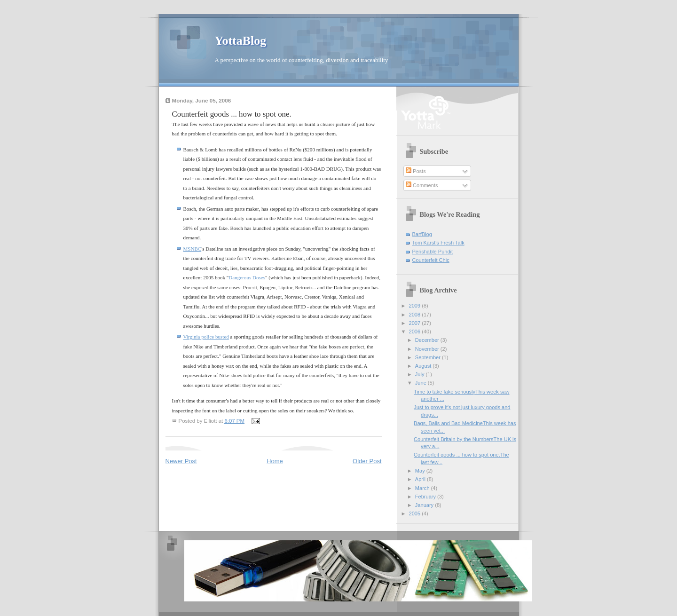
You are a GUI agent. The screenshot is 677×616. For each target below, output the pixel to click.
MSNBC (193, 249)
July (421, 374)
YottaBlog (241, 41)
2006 (416, 332)
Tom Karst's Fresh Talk (438, 243)
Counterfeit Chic (431, 260)
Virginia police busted (206, 337)
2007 (416, 323)
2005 (416, 513)
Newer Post (181, 461)
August (424, 366)
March (423, 488)
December (428, 340)
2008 (416, 315)
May (421, 471)
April (421, 479)
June (421, 383)
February (426, 497)
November (428, 349)
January (425, 505)
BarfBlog (422, 234)
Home (275, 461)
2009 (416, 306)
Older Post (367, 461)
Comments (422, 185)
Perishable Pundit (433, 252)
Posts (416, 171)
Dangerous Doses (247, 277)
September (429, 357)
